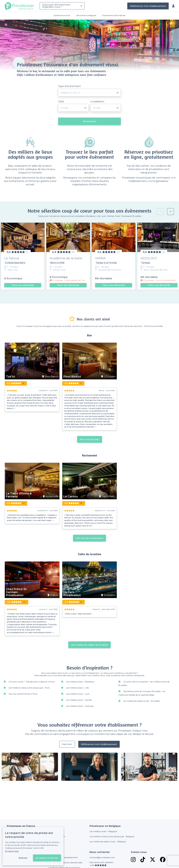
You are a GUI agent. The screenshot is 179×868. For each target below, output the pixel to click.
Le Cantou (71, 497)
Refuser (23, 858)
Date (61, 101)
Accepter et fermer (47, 858)
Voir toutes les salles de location (89, 645)
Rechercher (90, 121)
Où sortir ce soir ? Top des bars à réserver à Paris (32, 682)
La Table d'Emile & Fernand (19, 495)
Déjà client (67, 744)
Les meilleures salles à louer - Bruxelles (141, 701)
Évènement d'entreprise (114, 15)
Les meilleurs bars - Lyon (78, 694)
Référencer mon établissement (148, 6)
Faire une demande (23, 285)
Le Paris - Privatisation (72, 594)
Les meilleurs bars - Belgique (103, 831)
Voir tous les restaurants (89, 538)
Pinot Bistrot (72, 377)
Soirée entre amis (62, 15)
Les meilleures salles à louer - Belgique (108, 841)
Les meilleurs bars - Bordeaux (80, 682)
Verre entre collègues (86, 15)
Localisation (97, 101)
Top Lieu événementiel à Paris (23, 694)
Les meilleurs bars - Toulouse (80, 706)
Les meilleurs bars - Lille (77, 688)
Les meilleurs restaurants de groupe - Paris (29, 688)
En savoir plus (12, 851)
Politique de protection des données (65, 862)
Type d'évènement (69, 86)
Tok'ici (11, 377)
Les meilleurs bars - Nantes (79, 700)
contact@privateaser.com (102, 857)
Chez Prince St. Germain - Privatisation (17, 592)
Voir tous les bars (90, 439)
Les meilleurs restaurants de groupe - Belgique (112, 836)
